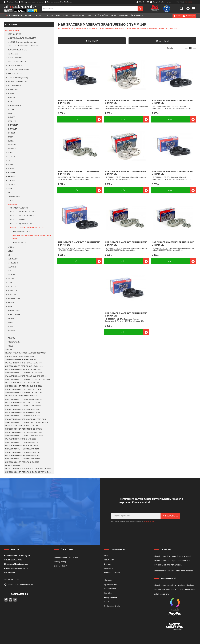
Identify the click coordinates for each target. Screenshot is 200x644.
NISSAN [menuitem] (11, 279)
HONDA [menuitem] (11, 169)
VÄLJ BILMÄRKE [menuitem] (15, 16)
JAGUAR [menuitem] (11, 180)
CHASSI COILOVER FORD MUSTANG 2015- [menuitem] (23, 459)
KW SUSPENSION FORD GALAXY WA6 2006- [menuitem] (24, 432)
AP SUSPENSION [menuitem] (15, 58)
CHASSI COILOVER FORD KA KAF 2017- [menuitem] (22, 360)
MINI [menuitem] (9, 271)
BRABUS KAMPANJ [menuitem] (13, 465)
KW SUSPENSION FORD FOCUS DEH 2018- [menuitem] (23, 389)
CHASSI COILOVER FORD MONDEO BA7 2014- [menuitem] (25, 429)
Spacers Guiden (111, 585)
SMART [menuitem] (11, 322)
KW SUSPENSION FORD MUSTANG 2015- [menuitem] (22, 455)
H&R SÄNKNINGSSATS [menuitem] (21, 231)
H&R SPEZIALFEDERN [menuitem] (17, 62)
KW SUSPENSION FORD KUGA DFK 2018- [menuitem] (22, 412)
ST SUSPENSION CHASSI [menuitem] (18, 70)
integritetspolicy (149, 521)
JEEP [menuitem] (10, 188)
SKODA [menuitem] (11, 318)
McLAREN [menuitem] (12, 267)
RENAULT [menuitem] (12, 302)
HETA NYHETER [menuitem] (14, 34)
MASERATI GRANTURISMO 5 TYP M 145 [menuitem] (27, 228)
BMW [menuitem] (10, 113)
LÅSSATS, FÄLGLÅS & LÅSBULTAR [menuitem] (22, 38)
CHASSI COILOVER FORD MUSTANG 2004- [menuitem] (23, 449)
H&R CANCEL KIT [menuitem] (19, 243)
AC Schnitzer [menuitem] (13, 54)
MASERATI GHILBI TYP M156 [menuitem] (22, 216)
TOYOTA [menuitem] (11, 338)
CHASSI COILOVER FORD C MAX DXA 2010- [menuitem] (23, 399)
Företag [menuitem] (123, 16)
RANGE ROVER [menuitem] (14, 298)
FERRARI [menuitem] (11, 157)
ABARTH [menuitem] (11, 97)
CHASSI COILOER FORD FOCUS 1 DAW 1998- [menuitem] (24, 366)
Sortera (164, 41)
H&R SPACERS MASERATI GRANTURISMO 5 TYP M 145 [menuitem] (32, 237)
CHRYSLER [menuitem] (12, 129)
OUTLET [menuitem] (29, 16)
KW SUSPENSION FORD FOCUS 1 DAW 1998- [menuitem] (24, 363)
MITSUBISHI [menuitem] (13, 263)
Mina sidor (108, 556)
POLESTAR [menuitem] (12, 291)
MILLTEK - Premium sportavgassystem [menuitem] (23, 42)
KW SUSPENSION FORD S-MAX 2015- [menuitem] (21, 439)
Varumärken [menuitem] (78, 16)
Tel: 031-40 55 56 (11, 579)
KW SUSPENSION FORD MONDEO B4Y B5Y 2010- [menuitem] (26, 419)
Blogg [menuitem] (39, 16)
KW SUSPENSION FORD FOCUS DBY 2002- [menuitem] (23, 369)
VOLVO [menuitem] (11, 346)
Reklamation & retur (112, 606)
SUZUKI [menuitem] (11, 326)
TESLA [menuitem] (10, 334)
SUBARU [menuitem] (11, 330)
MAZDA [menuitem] (11, 247)
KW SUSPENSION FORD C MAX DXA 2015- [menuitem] (23, 403)
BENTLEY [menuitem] (12, 109)
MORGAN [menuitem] (12, 275)
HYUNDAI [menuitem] (12, 176)
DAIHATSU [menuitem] (12, 149)
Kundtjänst (109, 568)
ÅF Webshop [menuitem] (137, 16)
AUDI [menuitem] (10, 101)
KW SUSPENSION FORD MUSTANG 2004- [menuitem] (22, 452)
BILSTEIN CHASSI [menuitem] (15, 74)
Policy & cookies (111, 597)
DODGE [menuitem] (11, 153)
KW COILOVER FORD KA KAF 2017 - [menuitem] (20, 356)
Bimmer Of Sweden (112, 573)
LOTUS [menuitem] (11, 251)
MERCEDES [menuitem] (13, 259)
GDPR (107, 602)
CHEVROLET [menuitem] (13, 125)
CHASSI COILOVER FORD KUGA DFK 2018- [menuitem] (23, 416)
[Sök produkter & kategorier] (90, 9)
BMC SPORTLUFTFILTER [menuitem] (18, 50)
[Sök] (140, 9)
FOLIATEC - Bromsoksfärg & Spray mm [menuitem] (23, 46)
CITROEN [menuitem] (12, 133)
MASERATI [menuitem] (12, 204)
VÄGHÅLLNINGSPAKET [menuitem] (17, 82)
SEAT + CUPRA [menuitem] (14, 314)
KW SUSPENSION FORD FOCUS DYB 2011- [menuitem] (23, 383)
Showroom (109, 580)
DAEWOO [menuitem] (12, 145)
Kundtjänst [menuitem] (62, 16)
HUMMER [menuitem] (12, 172)
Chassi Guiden (110, 589)
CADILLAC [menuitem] (12, 121)
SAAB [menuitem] (10, 306)
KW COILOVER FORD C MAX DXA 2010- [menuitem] (22, 396)
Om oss (107, 564)
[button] (188, 9)
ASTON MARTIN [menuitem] (14, 105)
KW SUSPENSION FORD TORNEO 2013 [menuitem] (21, 446)
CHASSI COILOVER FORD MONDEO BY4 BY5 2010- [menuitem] (26, 422)
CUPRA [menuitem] (11, 141)
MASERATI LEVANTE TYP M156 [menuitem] (23, 212)
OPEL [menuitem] (10, 283)
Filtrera (93, 41)
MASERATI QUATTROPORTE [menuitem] (22, 224)
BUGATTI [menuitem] (11, 117)
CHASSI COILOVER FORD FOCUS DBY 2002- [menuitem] (24, 373)
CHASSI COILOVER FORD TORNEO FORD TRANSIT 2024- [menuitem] (29, 472)
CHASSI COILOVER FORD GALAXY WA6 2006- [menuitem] (24, 436)
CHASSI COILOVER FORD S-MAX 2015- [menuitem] (21, 442)
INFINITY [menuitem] (11, 184)
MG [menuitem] (9, 255)
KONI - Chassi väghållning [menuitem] (18, 78)
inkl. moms (188, 2)
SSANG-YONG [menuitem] (14, 310)
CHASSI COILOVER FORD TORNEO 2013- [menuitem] (22, 462)
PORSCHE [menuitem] (12, 295)
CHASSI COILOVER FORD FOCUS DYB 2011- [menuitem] (24, 386)
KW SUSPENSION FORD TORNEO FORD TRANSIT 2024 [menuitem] (28, 469)
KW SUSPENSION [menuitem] (15, 66)
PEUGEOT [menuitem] (12, 287)
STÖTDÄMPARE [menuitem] (14, 85)
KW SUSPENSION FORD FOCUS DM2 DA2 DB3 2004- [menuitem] (27, 376)
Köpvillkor (108, 593)
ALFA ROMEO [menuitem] (13, 89)
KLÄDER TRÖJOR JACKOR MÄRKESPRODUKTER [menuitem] (26, 353)
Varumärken (109, 560)
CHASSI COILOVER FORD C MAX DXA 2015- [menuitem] (23, 406)
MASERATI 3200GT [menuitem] (18, 220)
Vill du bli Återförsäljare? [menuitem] (102, 16)
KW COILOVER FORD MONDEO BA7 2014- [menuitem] (23, 426)
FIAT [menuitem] (9, 161)
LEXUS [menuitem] (11, 200)
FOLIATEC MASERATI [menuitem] (19, 208)
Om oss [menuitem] (49, 16)
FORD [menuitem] (10, 165)
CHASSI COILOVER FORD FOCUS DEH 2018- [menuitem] (24, 393)
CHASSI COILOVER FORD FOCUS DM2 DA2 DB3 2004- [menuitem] (28, 379)
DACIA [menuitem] (10, 137)
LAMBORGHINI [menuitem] (14, 196)
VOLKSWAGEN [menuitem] (14, 342)
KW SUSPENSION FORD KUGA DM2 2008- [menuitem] (23, 409)
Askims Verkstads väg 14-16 (16, 568)
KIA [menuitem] (9, 192)
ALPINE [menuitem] (11, 93)
